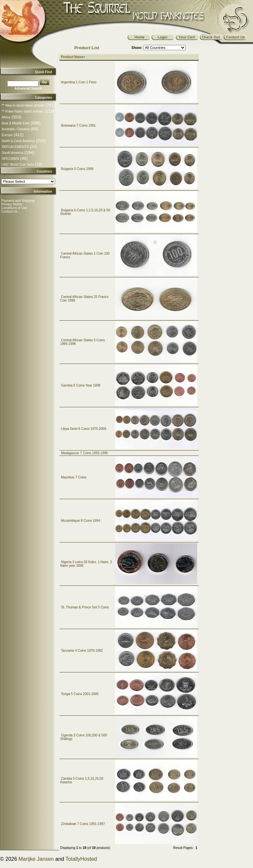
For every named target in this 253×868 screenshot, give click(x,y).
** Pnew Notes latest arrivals (22, 111)
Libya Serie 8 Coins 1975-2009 (84, 429)
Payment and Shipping (18, 201)
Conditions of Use (14, 208)
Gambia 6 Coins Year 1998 (81, 385)
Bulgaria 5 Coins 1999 (77, 169)
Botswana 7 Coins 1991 (79, 126)
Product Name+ (73, 57)
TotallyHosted (81, 859)
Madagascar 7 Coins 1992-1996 (84, 453)
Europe (7, 135)
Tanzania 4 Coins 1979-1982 (82, 651)
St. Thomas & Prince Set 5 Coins (85, 607)
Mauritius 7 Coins (74, 477)
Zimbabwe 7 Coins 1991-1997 (83, 824)
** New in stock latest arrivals (23, 106)
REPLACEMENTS (15, 147)
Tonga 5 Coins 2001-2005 (80, 694)
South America (12, 153)
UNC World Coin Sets (18, 165)
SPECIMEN (10, 159)
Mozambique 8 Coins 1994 (81, 521)
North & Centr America (18, 141)
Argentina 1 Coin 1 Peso (79, 82)
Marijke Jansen (36, 859)
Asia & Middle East (15, 123)
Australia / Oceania (16, 129)
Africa (6, 117)
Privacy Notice (12, 204)
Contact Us (9, 212)
